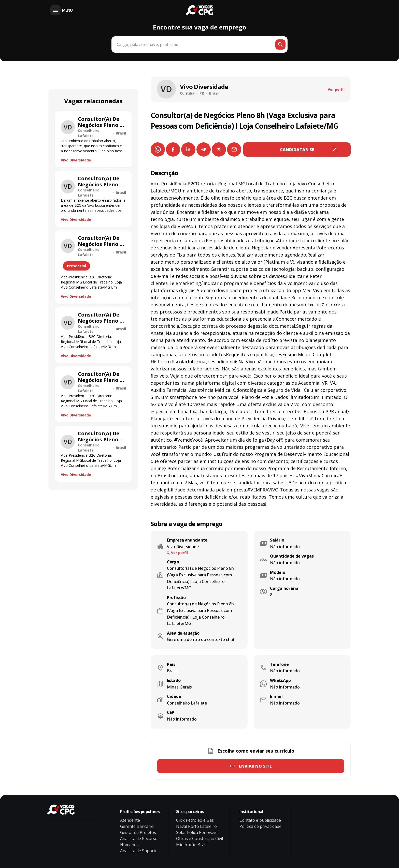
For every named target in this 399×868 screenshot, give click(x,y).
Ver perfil (336, 89)
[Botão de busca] (280, 44)
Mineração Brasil (192, 845)
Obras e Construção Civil (199, 839)
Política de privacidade (260, 826)
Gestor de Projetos (138, 832)
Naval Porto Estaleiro (196, 826)
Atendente (130, 820)
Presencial (76, 266)
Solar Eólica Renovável (197, 832)
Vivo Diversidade (76, 160)
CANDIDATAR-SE (297, 149)
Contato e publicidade (260, 820)
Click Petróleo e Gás (195, 820)
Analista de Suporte (139, 851)
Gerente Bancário (137, 826)
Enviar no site (255, 766)
